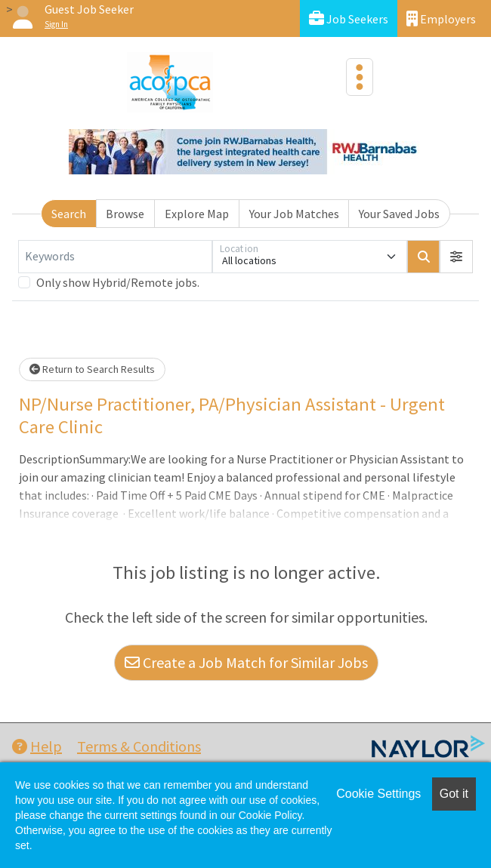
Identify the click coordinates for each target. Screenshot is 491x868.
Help (37, 746)
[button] (456, 257)
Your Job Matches (294, 214)
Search (69, 214)
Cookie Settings (378, 794)
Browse (125, 214)
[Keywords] (115, 257)
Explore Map (197, 214)
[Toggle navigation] (360, 77)
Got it (454, 794)
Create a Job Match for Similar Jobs (246, 662)
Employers (441, 18)
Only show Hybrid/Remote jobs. (118, 282)
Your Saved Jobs (399, 214)
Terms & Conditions (139, 746)
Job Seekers (349, 18)
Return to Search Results (92, 369)
